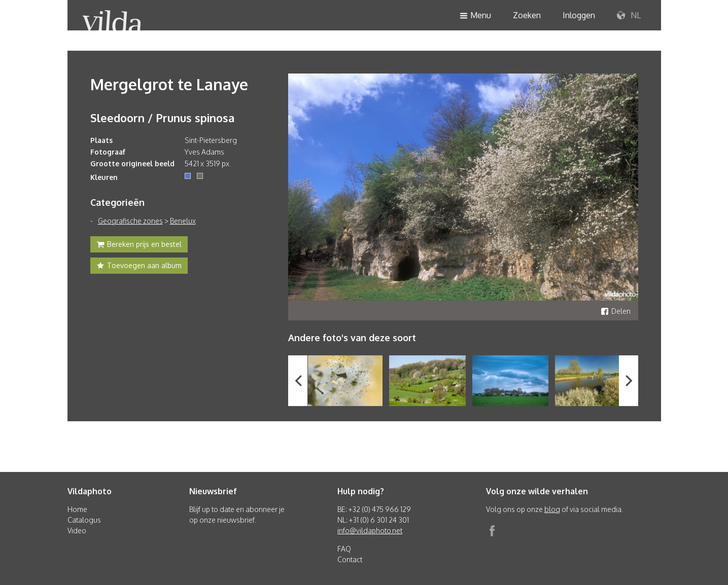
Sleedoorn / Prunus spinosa (162, 118)
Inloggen (579, 15)
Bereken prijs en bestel (139, 245)
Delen (616, 311)
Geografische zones (130, 221)
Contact (350, 559)
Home (77, 509)
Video (77, 531)
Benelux (183, 221)
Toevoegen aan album (139, 267)
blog (552, 509)
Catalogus (84, 520)
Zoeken (527, 15)
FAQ (344, 549)
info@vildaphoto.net (370, 531)
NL (629, 16)
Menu (475, 16)
